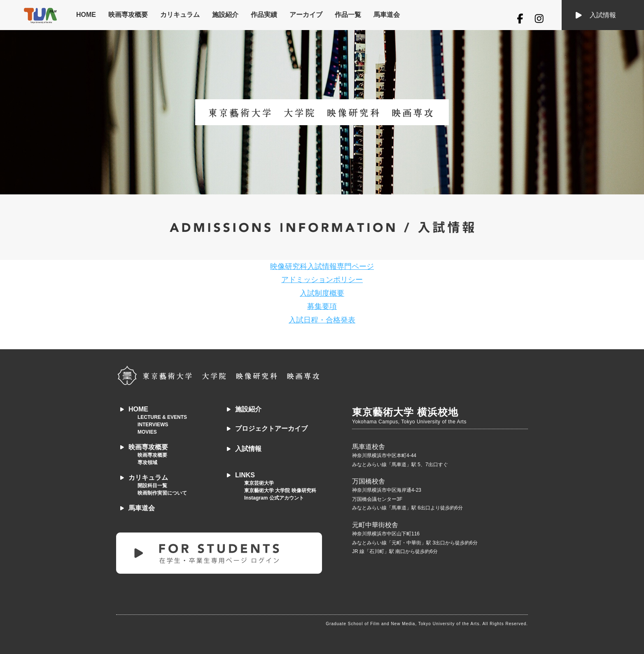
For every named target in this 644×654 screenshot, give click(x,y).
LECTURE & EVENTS (162, 417)
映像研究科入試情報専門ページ (322, 266)
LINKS (245, 475)
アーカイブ (306, 15)
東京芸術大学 (259, 483)
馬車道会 (387, 15)
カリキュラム (180, 15)
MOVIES (147, 432)
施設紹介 (225, 15)
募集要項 (322, 306)
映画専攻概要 (128, 15)
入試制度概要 (322, 293)
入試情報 (603, 15)
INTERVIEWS (153, 425)
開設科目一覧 (152, 486)
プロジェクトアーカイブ (271, 429)
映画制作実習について (162, 493)
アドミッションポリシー (322, 280)
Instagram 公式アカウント (274, 498)
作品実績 (264, 15)
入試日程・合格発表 (322, 320)
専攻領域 (147, 462)
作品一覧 (348, 15)
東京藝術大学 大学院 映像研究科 (280, 490)
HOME (86, 15)
